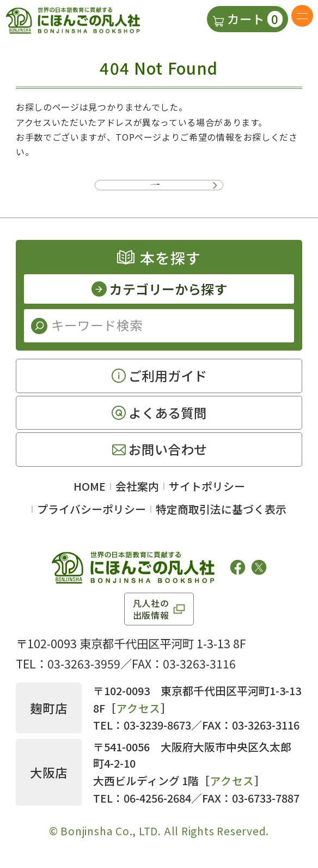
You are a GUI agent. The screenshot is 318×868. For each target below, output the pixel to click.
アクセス (138, 714)
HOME (90, 492)
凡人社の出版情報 (151, 614)
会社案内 (137, 492)
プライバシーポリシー (91, 515)
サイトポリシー (207, 492)
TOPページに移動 (155, 184)
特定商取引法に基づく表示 (221, 515)
